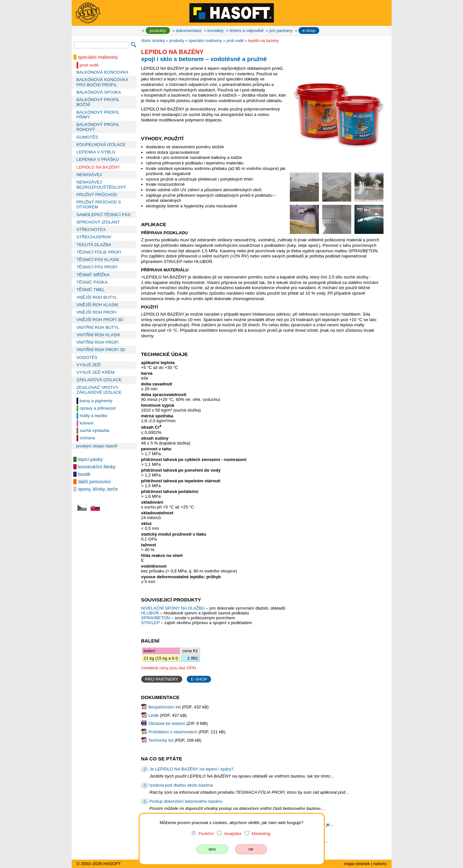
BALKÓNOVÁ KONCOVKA (103, 72)
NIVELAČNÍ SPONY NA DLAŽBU (174, 608)
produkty (158, 31)
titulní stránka (153, 41)
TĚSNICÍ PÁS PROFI (97, 267)
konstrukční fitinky (97, 467)
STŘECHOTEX (91, 230)
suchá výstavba (95, 430)
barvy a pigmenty (96, 401)
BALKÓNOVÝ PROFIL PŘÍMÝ (98, 115)
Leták (153, 715)
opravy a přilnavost (98, 408)
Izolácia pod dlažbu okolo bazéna (181, 785)
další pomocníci (95, 482)
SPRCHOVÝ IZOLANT (98, 222)
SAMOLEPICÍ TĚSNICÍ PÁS (104, 215)
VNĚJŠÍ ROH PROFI (97, 312)
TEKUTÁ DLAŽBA (94, 245)
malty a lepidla (94, 416)
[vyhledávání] (101, 45)
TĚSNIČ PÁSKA (92, 282)
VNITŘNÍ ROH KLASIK (99, 335)
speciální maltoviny (98, 57)
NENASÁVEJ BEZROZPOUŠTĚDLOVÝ (101, 184)
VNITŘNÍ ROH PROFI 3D (101, 350)
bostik (84, 474)
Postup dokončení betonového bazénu (186, 801)
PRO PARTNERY (162, 679)
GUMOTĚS (87, 137)
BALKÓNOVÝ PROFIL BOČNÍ (98, 102)
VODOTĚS (87, 357)
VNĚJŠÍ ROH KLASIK (98, 305)
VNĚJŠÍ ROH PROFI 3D (100, 320)
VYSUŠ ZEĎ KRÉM (95, 372)
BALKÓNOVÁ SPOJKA (99, 92)
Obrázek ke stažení (167, 723)
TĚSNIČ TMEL (91, 290)
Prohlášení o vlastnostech (173, 732)
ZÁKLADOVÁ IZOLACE (99, 380)
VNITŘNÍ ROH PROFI (98, 342)
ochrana (88, 438)
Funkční (206, 834)
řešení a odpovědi (246, 31)
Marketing (261, 834)
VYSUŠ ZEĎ (89, 365)
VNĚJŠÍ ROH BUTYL (97, 297)
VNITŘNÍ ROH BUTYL (98, 327)
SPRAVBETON (156, 618)
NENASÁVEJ (89, 175)
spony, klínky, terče (98, 489)
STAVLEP (151, 623)
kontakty (215, 31)
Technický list (161, 740)
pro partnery (281, 31)
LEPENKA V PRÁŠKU (98, 159)
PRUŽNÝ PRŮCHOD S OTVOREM (99, 204)
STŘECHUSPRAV (94, 237)
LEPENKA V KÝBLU (96, 152)
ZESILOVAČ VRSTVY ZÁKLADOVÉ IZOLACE (99, 390)
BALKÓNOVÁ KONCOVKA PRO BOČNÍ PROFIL (102, 82)
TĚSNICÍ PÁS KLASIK (98, 260)
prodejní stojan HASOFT (97, 446)
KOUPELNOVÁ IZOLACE (101, 145)
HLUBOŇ (150, 613)
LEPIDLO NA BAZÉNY (98, 167)
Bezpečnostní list (164, 707)
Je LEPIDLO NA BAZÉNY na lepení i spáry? (191, 769)
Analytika (233, 834)
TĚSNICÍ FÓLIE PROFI (99, 252)
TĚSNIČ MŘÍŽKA (93, 275)
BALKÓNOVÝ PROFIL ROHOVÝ (98, 127)
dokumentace (189, 31)
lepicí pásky (90, 459)
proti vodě (89, 65)
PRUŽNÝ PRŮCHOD (97, 195)
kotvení (87, 423)
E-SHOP (199, 679)
